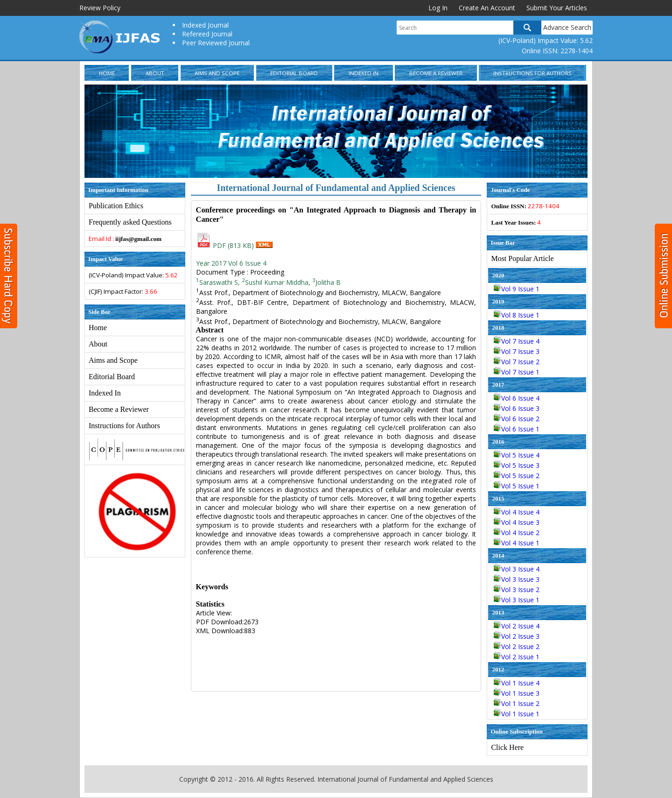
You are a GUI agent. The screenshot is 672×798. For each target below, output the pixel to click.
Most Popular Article (522, 258)
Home (107, 73)
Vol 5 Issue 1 (517, 486)
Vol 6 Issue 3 (517, 408)
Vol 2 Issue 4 (517, 626)
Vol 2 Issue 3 (517, 636)
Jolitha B (326, 282)
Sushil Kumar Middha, (276, 282)
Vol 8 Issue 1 (517, 315)
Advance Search (567, 27)
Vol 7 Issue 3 (517, 351)
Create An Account (487, 8)
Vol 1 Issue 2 (517, 703)
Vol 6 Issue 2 (517, 419)
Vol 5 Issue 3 (517, 465)
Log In (438, 8)
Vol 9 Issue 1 (517, 289)
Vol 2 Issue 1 (517, 657)
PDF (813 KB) (226, 245)
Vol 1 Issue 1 (517, 714)
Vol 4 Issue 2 (517, 533)
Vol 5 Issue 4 (517, 455)
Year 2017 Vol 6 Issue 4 (231, 263)
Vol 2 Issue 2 (517, 646)
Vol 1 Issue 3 (517, 693)
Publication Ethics (116, 206)
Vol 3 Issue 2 (517, 590)
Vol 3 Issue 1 (517, 600)
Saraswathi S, (218, 282)
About (155, 73)
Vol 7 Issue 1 (517, 372)
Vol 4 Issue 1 (517, 543)
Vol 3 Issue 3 (517, 579)
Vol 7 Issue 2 (517, 362)
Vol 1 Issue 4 (517, 683)
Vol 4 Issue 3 (517, 522)
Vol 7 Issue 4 (517, 341)
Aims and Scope (217, 73)
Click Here (507, 747)
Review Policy (100, 8)
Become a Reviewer (436, 73)
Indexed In (364, 73)
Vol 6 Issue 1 (517, 429)
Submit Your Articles (557, 8)
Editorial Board (294, 73)
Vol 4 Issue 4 (517, 512)
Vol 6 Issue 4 (517, 398)
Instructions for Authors (532, 73)
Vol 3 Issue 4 (517, 569)
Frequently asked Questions (130, 222)
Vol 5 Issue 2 (517, 476)
